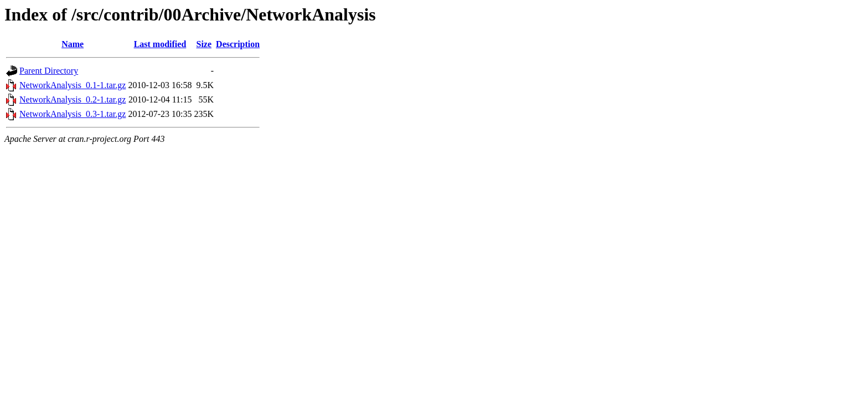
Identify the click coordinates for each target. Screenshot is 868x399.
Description (238, 44)
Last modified (160, 44)
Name (73, 44)
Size (204, 44)
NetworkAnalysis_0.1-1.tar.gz (73, 85)
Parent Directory (49, 71)
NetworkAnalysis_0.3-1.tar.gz (73, 114)
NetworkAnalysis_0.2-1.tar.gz (73, 99)
